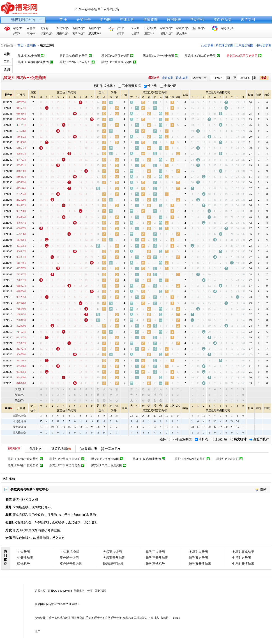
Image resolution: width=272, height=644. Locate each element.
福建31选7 (166, 33)
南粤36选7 (78, 33)
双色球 (31, 28)
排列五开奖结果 (200, 564)
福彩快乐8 (227, 28)
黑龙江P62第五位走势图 (75, 62)
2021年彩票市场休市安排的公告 (97, 9)
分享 (90, 591)
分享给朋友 (113, 449)
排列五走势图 (198, 558)
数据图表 (174, 20)
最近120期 (182, 78)
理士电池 (117, 618)
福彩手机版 (87, 618)
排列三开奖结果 (157, 558)
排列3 (121, 28)
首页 (21, 46)
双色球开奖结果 (71, 564)
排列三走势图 (155, 552)
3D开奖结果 (25, 558)
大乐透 (135, 28)
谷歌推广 (166, 618)
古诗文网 (248, 20)
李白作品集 (223, 20)
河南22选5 (62, 33)
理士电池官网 (102, 618)
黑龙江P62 (95, 33)
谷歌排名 (154, 618)
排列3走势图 (263, 46)
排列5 (121, 33)
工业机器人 (141, 618)
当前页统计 (261, 439)
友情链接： (41, 618)
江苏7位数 (150, 28)
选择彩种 (80, 591)
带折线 (152, 86)
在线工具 (127, 20)
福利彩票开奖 (71, 618)
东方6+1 (32, 33)
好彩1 (17, 33)
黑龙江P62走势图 (29, 56)
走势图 (105, 20)
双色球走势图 (224, 46)
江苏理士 (74, 604)
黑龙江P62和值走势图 (74, 56)
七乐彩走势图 (242, 558)
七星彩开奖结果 (243, 552)
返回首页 (40, 591)
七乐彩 (44, 28)
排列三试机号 (155, 564)
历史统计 (240, 439)
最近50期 (154, 78)
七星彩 (135, 33)
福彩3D (18, 28)
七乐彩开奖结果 (243, 564)
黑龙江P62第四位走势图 (33, 62)
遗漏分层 (170, 86)
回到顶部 (100, 591)
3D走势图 (207, 46)
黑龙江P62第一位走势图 (158, 56)
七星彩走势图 (198, 552)
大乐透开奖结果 (114, 558)
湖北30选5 (62, 28)
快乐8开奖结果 (113, 564)
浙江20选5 (198, 28)
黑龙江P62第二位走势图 (200, 56)
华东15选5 (46, 33)
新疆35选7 (78, 28)
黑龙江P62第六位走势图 (117, 62)
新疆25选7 (95, 28)
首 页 (63, 20)
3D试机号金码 (70, 552)
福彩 (37, 604)
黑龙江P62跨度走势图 (115, 56)
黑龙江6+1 (183, 33)
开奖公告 (84, 20)
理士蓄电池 (56, 618)
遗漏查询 (150, 20)
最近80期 (168, 78)
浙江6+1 (149, 33)
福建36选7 (166, 28)
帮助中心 (197, 20)
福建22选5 (182, 28)
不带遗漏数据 (131, 86)
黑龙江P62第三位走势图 (242, 56)
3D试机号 (23, 564)
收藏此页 (91, 449)
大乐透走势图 (244, 46)
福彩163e (128, 618)
